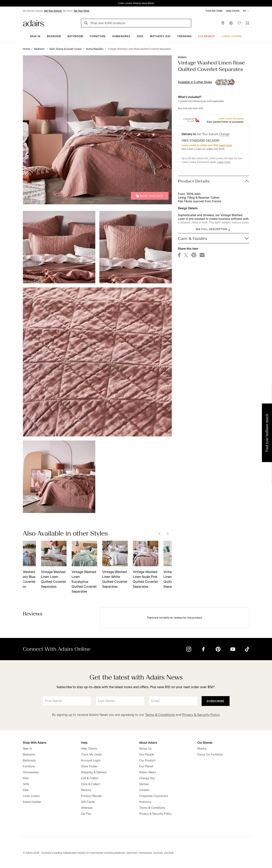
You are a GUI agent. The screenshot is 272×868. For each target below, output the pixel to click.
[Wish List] (239, 23)
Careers (144, 790)
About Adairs (148, 743)
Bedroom (54, 36)
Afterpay (87, 808)
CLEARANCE (207, 36)
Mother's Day (160, 36)
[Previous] (160, 533)
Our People (147, 755)
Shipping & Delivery (94, 772)
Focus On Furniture (210, 755)
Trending (184, 36)
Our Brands (205, 743)
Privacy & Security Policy (201, 715)
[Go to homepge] (33, 23)
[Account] (231, 23)
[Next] (168, 533)
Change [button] (224, 134)
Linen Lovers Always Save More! (136, 3)
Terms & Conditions (160, 715)
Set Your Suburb (53, 11)
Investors (145, 802)
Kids (140, 36)
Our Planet (146, 766)
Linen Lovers (232, 36)
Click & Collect (91, 784)
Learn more (225, 145)
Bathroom (75, 36)
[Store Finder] (223, 23)
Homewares (121, 36)
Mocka (202, 749)
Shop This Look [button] (150, 196)
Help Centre (233, 11)
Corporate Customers (154, 796)
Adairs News (148, 772)
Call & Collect (90, 778)
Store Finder (89, 766)
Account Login (91, 761)
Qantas (144, 784)
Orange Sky (147, 778)
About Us (145, 749)
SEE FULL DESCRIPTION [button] (214, 229)
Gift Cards (88, 802)
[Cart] (247, 23)
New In (35, 36)
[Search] (87, 24)
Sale (26, 790)
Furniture (98, 36)
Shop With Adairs (35, 743)
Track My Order (214, 11)
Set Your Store (82, 11)
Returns (86, 790)
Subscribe (216, 701)
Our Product (147, 761)
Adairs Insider (32, 802)
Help (84, 743)
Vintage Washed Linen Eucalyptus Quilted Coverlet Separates (35, 582)
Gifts (26, 784)
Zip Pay (86, 814)
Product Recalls (91, 796)
